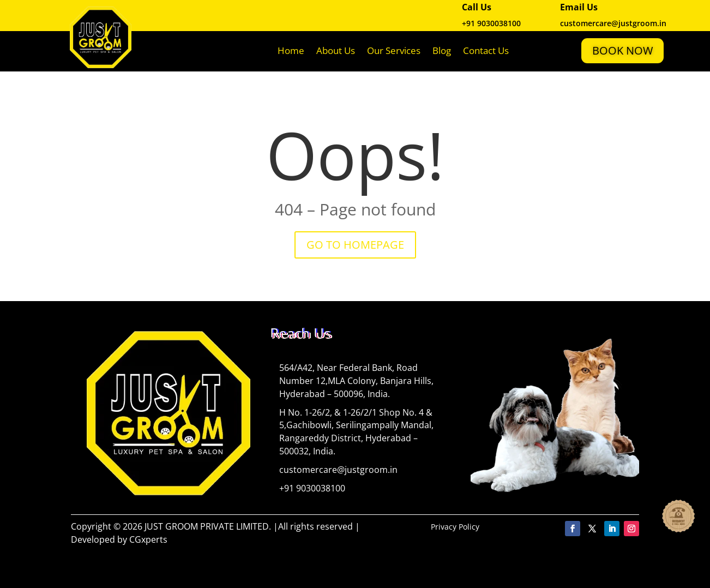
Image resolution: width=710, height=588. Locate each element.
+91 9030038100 (491, 23)
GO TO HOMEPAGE (355, 245)
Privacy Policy (455, 527)
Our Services (394, 50)
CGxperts (148, 539)
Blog (442, 50)
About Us (336, 50)
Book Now (622, 50)
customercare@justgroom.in (338, 470)
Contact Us (486, 50)
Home (291, 50)
